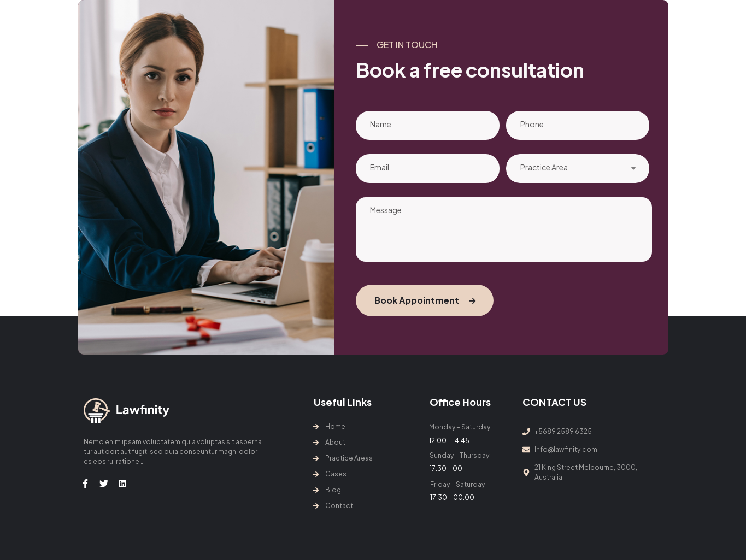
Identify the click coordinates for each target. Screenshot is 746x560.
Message (504, 229)
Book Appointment (425, 300)
